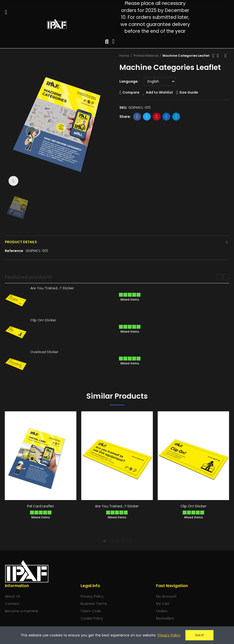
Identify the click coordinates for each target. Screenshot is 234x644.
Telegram (176, 117)
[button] (219, 277)
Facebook (137, 117)
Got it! (199, 635)
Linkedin (166, 117)
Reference (14, 251)
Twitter (147, 117)
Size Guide (189, 92)
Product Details (21, 242)
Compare (131, 92)
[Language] (160, 82)
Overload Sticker (44, 352)
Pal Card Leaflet (41, 506)
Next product (225, 56)
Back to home (219, 56)
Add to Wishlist (159, 92)
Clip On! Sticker (43, 320)
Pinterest (157, 117)
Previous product (213, 56)
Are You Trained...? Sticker (52, 288)
